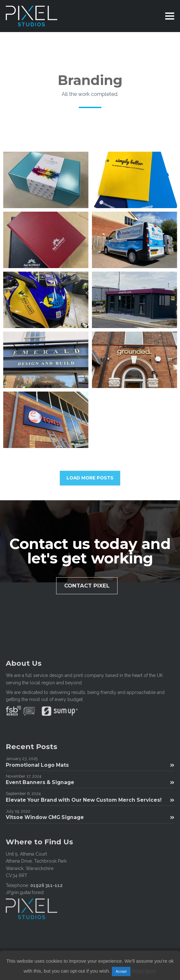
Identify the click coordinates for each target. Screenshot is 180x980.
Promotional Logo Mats (90, 765)
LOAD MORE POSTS (90, 478)
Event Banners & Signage (90, 782)
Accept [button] (121, 971)
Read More (144, 971)
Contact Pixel (94, 586)
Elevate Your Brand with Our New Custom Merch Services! (90, 800)
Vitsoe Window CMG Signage (90, 817)
